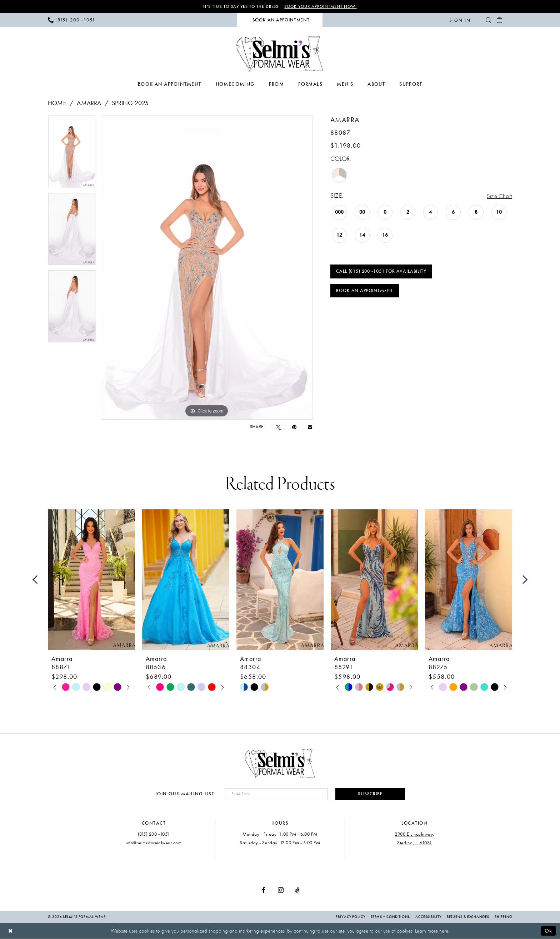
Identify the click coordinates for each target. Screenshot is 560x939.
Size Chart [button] (499, 196)
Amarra (89, 103)
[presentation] (91, 580)
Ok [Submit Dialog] (548, 931)
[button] (460, 20)
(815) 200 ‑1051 (154, 834)
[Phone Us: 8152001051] (72, 20)
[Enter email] (275, 794)
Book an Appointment (365, 292)
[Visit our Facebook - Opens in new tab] (264, 890)
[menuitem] (72, 20)
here (444, 931)
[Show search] (488, 20)
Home (57, 103)
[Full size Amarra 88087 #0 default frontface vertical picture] (207, 267)
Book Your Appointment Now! (321, 6)
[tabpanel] (72, 154)
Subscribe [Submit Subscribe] (369, 794)
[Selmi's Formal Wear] (280, 54)
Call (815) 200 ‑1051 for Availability (382, 272)
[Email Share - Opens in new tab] (310, 427)
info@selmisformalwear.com (154, 843)
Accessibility (428, 918)
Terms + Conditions (390, 918)
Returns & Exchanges (468, 918)
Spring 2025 (130, 103)
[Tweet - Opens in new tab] (278, 427)
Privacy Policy (351, 918)
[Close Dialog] (11, 931)
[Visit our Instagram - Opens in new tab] (281, 890)
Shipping (503, 918)
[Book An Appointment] (280, 20)
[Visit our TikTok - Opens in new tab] (297, 890)
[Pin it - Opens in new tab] (294, 427)
